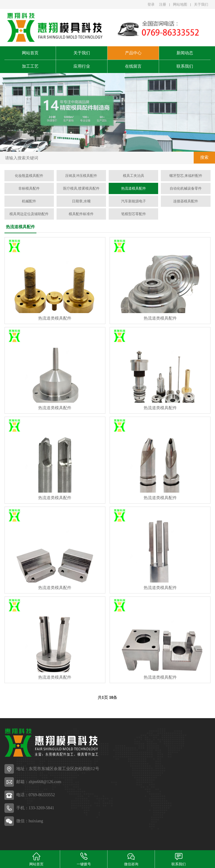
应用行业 (82, 66)
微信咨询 (131, 859)
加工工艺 (30, 66)
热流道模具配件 (134, 188)
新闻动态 (185, 53)
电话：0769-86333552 (36, 795)
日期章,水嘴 (81, 201)
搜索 (204, 157)
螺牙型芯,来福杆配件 (186, 176)
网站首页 (30, 53)
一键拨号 (84, 859)
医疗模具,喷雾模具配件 (81, 188)
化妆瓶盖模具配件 (29, 176)
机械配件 (29, 201)
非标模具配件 (29, 188)
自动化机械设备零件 (186, 188)
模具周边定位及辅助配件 (29, 214)
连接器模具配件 (186, 201)
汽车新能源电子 (134, 201)
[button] (103, 146)
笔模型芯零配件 (134, 214)
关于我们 (201, 4)
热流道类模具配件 (55, 318)
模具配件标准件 (81, 214)
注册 (163, 4)
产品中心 (133, 53)
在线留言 (133, 66)
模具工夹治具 (134, 176)
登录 (151, 4)
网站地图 (180, 4)
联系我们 (185, 66)
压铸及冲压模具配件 (81, 176)
